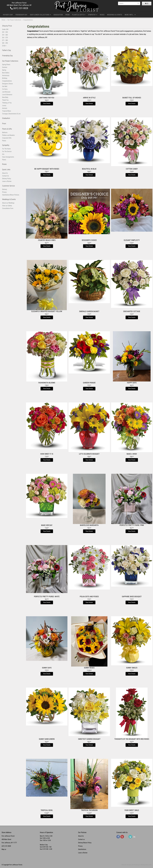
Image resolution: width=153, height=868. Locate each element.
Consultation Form (8, 208)
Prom (68, 15)
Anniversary (6, 75)
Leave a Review (7, 181)
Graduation (58, 15)
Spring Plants (6, 65)
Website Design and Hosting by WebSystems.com (136, 865)
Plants (4, 141)
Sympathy (92, 15)
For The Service (7, 151)
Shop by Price (7, 26)
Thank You (5, 100)
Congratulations (7, 81)
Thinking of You (7, 103)
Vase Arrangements (8, 157)
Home (3, 20)
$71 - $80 (5, 40)
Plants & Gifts (78, 15)
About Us (5, 173)
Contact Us (6, 176)
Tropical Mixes (7, 111)
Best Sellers (6, 73)
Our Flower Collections (40, 15)
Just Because (6, 92)
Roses (102, 15)
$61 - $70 (5, 38)
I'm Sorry (5, 89)
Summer (5, 67)
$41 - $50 (5, 32)
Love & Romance (7, 95)
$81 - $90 (5, 43)
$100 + (4, 46)
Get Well (5, 86)
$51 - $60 (5, 35)
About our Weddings (8, 203)
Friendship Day (21, 15)
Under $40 (5, 29)
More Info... (129, 15)
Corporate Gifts (7, 138)
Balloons (5, 132)
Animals (5, 108)
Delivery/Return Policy (85, 843)
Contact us (81, 839)
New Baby (5, 97)
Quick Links (6, 169)
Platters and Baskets (8, 135)
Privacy (4, 192)
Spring (4, 70)
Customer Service (8, 186)
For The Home (6, 149)
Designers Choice (7, 84)
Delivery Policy (7, 179)
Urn (3, 154)
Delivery (5, 189)
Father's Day (8, 15)
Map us (4, 849)
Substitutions (82, 849)
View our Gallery (7, 206)
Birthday (5, 78)
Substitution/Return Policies (11, 195)
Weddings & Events (115, 15)
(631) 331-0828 (19, 8)
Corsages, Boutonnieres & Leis (11, 114)
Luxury (4, 105)
